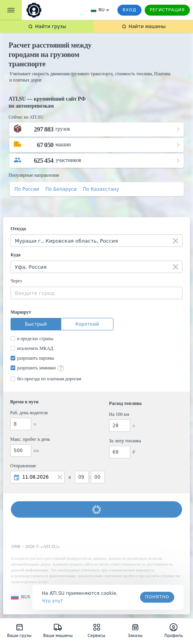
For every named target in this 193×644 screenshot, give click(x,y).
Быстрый (36, 324)
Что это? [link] (52, 601)
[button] (20, 597)
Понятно (157, 597)
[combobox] (96, 241)
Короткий (87, 324)
